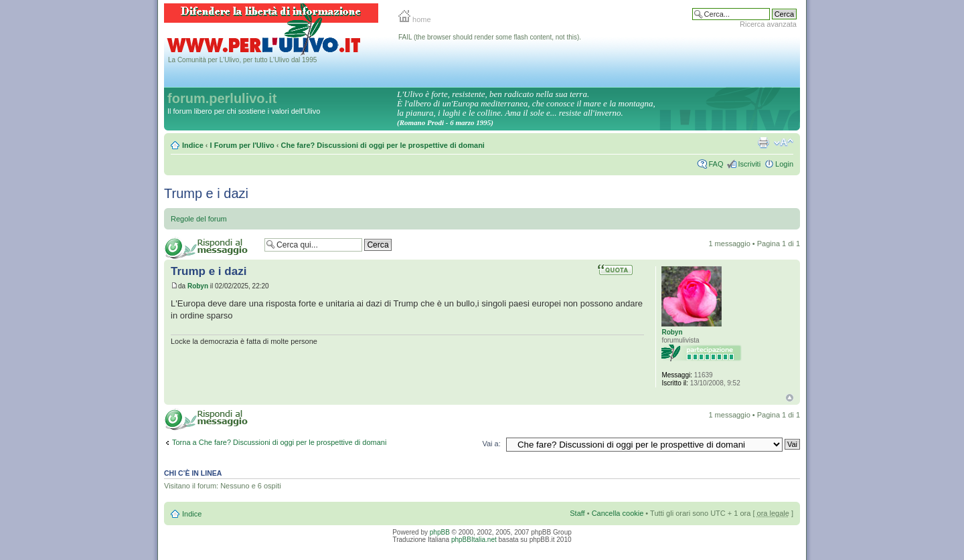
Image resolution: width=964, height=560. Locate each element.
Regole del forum (199, 219)
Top (790, 398)
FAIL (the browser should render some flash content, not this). (490, 37)
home (415, 19)
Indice (193, 145)
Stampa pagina (763, 143)
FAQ (716, 164)
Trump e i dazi (206, 193)
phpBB (440, 532)
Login (784, 164)
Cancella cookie (618, 513)
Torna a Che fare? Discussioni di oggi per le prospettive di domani (279, 442)
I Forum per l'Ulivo (242, 145)
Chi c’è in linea (193, 473)
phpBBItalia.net (474, 540)
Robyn (198, 286)
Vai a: (491, 444)
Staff (577, 513)
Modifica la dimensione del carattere (784, 143)
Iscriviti (749, 164)
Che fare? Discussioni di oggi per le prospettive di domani (383, 145)
